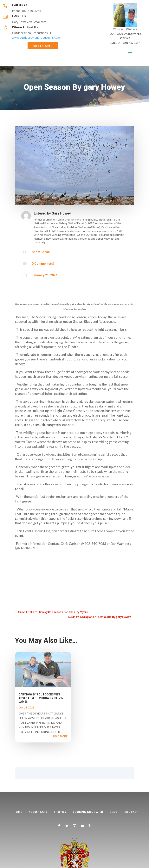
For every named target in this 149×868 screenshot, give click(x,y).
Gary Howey (61, 213)
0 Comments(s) (43, 264)
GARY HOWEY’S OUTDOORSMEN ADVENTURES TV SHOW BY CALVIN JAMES (41, 698)
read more (60, 736)
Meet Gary (42, 46)
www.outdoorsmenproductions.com (36, 38)
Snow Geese (41, 252)
